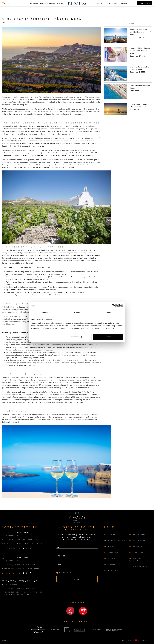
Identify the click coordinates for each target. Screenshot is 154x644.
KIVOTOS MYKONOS (15, 558)
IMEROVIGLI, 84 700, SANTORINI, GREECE (23, 543)
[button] (5, 3)
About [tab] (109, 313)
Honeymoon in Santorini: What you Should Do (140, 106)
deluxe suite (6, 420)
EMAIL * (60, 565)
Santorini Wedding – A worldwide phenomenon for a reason (141, 32)
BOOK (145, 3)
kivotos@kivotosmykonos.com (20, 565)
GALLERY (113, 3)
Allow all (108, 337)
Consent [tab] (45, 313)
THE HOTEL (33, 3)
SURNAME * (61, 556)
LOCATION (123, 3)
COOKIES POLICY (139, 567)
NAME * (60, 547)
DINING (60, 3)
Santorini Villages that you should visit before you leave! (140, 51)
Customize (77, 337)
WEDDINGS (136, 552)
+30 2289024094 (11, 561)
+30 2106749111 (11, 584)
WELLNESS (95, 3)
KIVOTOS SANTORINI (16, 532)
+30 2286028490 (11, 536)
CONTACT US (137, 540)
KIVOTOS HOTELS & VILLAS (19, 581)
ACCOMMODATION (48, 3)
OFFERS (104, 3)
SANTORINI (136, 546)
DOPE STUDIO (146, 640)
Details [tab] (77, 313)
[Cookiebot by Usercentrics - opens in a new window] (113, 306)
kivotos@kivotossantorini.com (20, 540)
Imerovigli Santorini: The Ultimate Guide (139, 68)
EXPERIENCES (137, 534)
